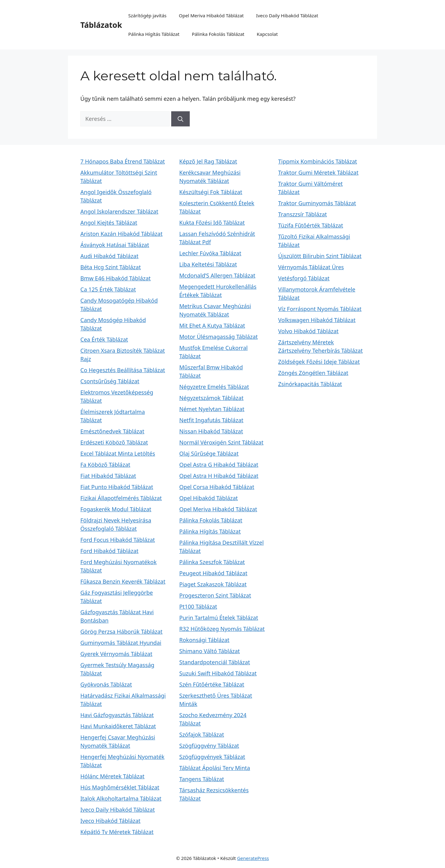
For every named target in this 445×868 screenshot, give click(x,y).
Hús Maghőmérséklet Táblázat (120, 787)
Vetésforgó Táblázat (304, 278)
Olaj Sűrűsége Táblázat (209, 453)
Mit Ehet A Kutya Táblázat (212, 325)
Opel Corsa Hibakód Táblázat (217, 487)
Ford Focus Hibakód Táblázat (118, 540)
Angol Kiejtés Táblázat (109, 223)
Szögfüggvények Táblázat (212, 757)
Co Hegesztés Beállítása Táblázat (123, 370)
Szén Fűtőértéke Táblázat (212, 684)
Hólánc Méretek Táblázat (112, 776)
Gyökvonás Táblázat (106, 684)
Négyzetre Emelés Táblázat (214, 387)
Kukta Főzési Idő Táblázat (212, 223)
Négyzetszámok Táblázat (211, 398)
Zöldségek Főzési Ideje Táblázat (319, 362)
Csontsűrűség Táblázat (110, 381)
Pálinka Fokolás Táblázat (218, 34)
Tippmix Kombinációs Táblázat (318, 161)
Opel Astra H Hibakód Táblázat (219, 476)
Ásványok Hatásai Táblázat (115, 245)
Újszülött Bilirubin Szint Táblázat (320, 256)
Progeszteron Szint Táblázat (215, 595)
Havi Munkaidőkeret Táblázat (118, 726)
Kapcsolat (267, 34)
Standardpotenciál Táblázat (215, 662)
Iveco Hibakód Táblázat (110, 821)
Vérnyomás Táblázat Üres (311, 267)
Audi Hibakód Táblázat (109, 256)
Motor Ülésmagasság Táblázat (218, 337)
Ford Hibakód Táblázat (109, 551)
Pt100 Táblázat (198, 606)
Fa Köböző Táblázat (105, 465)
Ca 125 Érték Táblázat (108, 289)
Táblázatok (101, 25)
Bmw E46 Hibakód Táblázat (116, 278)
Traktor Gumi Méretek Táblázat (318, 172)
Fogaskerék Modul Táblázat (116, 509)
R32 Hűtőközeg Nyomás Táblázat (222, 629)
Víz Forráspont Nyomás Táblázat (320, 309)
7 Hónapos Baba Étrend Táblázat (123, 161)
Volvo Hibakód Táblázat (308, 331)
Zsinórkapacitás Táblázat (310, 384)
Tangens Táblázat (202, 779)
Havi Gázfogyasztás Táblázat (117, 715)
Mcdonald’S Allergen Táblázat (217, 275)
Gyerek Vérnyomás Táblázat (116, 654)
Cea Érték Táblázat (104, 339)
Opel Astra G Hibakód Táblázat (219, 465)
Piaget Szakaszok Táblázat (213, 584)
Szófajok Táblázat (202, 734)
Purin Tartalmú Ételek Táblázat (219, 618)
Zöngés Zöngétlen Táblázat (313, 373)
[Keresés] (180, 119)
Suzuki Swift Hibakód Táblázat (218, 673)
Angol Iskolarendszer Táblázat (119, 211)
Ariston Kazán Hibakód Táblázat (121, 234)
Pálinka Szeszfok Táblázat (212, 562)
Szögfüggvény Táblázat (209, 746)
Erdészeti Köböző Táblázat (114, 442)
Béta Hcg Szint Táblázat (111, 267)
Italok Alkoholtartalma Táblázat (121, 798)
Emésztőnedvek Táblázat (112, 431)
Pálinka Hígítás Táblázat (154, 34)
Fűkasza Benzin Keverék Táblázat (123, 581)
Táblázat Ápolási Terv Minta (215, 768)
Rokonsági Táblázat (204, 640)
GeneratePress (253, 858)
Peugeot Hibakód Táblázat (213, 573)
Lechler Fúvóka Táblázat (210, 253)
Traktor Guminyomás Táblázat (317, 203)
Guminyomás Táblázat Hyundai (121, 643)
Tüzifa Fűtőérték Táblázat (311, 225)
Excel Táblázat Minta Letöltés (118, 453)
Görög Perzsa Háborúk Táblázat (121, 632)
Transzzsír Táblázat (303, 214)
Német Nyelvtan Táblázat (212, 409)
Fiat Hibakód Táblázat (108, 476)
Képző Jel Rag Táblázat (208, 161)
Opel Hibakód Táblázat (209, 498)
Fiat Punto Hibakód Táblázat (117, 487)
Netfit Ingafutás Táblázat (211, 420)
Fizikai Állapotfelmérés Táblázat (121, 498)
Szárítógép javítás (147, 15)
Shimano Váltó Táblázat (210, 651)
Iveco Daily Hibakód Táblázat (287, 15)
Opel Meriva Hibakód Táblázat (211, 15)
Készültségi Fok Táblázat (211, 192)
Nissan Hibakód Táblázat (211, 431)
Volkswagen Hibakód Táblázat (317, 320)
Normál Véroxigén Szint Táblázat (221, 442)
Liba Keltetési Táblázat (208, 264)
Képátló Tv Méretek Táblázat (117, 832)
